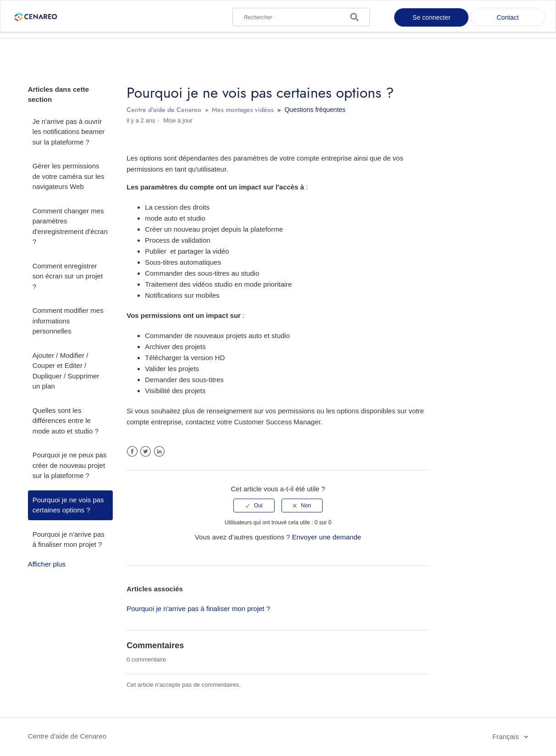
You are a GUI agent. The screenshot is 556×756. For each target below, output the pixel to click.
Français (506, 737)
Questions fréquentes (315, 110)
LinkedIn (159, 452)
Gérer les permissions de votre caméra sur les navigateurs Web (69, 176)
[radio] (254, 506)
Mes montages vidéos (243, 110)
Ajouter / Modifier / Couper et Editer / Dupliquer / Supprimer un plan (66, 371)
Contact (507, 17)
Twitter (146, 452)
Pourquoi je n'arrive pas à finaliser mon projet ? (69, 539)
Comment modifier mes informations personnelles (68, 321)
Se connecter (432, 17)
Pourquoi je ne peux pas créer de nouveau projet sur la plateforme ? (70, 465)
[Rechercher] (301, 15)
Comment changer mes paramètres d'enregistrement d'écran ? (70, 226)
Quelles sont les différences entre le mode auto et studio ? (66, 421)
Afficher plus (47, 564)
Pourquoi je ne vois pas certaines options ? (68, 505)
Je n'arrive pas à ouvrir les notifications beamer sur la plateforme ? (69, 132)
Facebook (132, 452)
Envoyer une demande (327, 537)
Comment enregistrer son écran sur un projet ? (68, 276)
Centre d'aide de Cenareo (164, 110)
